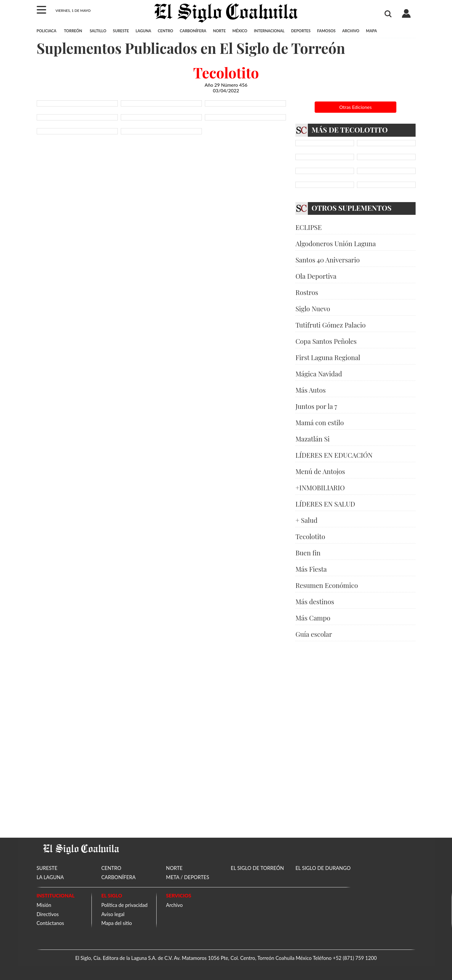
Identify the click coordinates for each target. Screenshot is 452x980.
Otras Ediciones (356, 107)
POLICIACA (47, 31)
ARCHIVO (351, 31)
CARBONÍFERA (193, 31)
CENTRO (165, 31)
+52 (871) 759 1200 (355, 958)
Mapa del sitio (116, 923)
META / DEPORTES (188, 877)
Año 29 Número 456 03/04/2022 (226, 88)
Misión (44, 905)
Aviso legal (113, 914)
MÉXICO (240, 31)
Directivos (48, 914)
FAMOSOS (326, 31)
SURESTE (121, 31)
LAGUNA (143, 31)
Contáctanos (50, 923)
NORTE (219, 31)
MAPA (371, 31)
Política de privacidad (124, 905)
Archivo (174, 905)
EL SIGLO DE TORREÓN (257, 868)
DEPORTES (301, 31)
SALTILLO (98, 31)
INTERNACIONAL (269, 31)
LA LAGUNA (50, 877)
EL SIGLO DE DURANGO (323, 868)
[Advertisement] (356, 739)
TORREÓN (73, 31)
